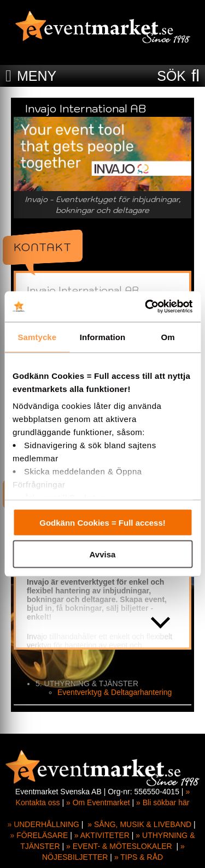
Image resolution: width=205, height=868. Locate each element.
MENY (37, 76)
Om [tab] (168, 337)
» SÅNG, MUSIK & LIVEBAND (139, 824)
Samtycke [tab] (37, 337)
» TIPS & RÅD (139, 857)
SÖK (171, 76)
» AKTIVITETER (102, 835)
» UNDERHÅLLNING (43, 824)
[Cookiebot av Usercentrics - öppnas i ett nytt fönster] (146, 307)
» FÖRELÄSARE (39, 835)
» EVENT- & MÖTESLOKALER (119, 846)
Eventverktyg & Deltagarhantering (115, 692)
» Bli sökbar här (163, 802)
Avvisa (103, 554)
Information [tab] (103, 337)
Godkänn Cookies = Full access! (102, 522)
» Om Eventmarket (98, 802)
